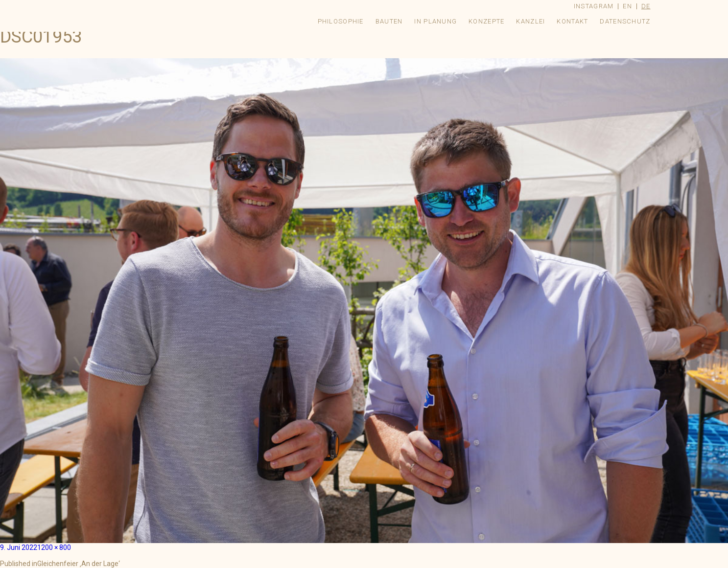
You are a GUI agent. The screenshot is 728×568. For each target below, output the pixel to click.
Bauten (389, 21)
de (646, 6)
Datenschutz (625, 21)
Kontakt (572, 21)
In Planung (435, 21)
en (627, 6)
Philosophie (341, 21)
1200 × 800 (54, 547)
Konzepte (486, 21)
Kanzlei (530, 21)
